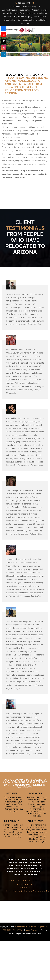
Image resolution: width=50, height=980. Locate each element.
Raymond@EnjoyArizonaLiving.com (25, 6)
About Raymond (32, 930)
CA (14, 930)
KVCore (20, 930)
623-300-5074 (24, 3)
